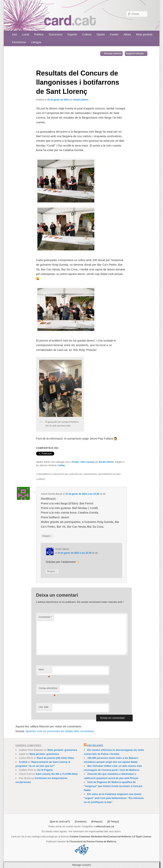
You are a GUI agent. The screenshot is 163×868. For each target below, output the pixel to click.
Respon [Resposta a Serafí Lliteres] (52, 571)
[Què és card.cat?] (60, 822)
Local (26, 34)
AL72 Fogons (45, 770)
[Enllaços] (97, 822)
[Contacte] (81, 822)
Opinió (101, 34)
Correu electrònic (48, 689)
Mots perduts (144, 34)
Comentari (45, 617)
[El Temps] (113, 822)
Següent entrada (136, 53)
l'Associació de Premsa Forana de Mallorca (93, 842)
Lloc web (44, 707)
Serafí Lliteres (81, 100)
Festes (114, 34)
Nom (44, 671)
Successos (56, 34)
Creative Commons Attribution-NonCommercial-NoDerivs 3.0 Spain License (110, 837)
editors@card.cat (105, 827)
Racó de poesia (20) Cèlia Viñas (56, 758)
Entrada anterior (111, 53)
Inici (15, 34)
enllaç (62, 465)
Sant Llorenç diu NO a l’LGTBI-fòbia (57, 774)
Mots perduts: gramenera (62, 750)
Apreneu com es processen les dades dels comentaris (60, 731)
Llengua (36, 42)
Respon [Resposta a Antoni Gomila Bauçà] (47, 536)
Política (39, 34)
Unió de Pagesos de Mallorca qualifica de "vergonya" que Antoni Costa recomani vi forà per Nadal (113, 786)
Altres (127, 34)
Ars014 (23, 762)
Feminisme (19, 42)
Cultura (87, 34)
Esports (72, 34)
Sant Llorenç (87, 462)
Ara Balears (95, 745)
